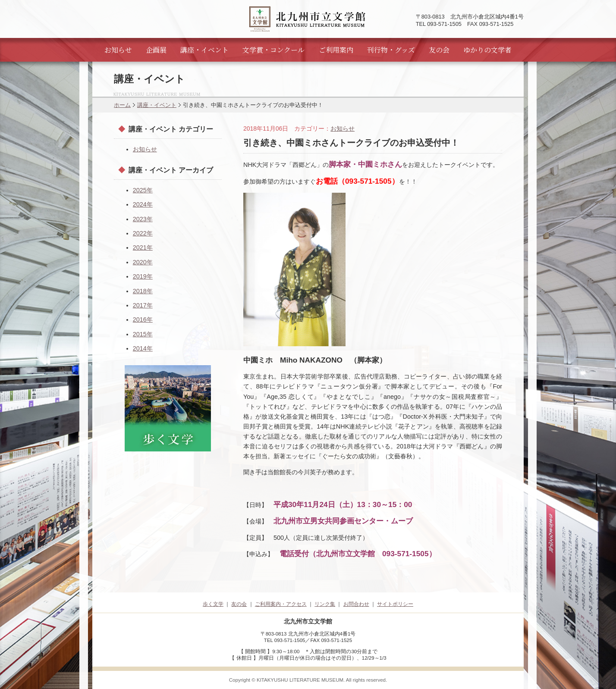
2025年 (143, 190)
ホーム (122, 105)
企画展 (156, 50)
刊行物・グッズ (391, 50)
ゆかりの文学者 (487, 50)
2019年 (143, 276)
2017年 (143, 305)
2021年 (143, 247)
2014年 (143, 348)
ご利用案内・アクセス (281, 604)
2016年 (143, 319)
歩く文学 (213, 604)
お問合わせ (356, 604)
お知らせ (118, 50)
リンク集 (325, 604)
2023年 (143, 219)
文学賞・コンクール (273, 50)
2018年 (143, 291)
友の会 (439, 50)
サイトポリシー (395, 604)
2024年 (143, 204)
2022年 (143, 233)
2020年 (143, 262)
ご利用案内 (336, 50)
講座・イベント (204, 50)
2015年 (143, 334)
